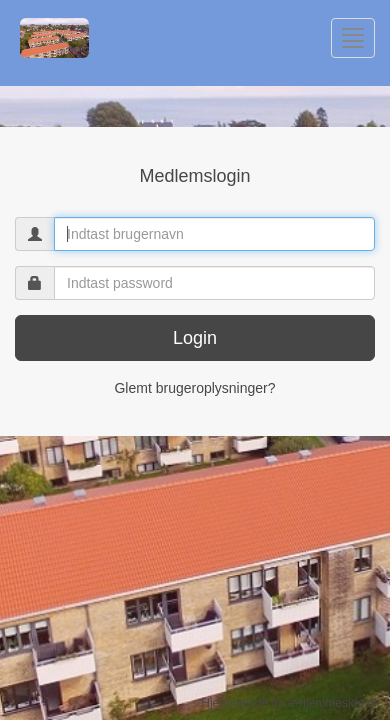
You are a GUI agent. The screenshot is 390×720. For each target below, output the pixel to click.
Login (195, 338)
